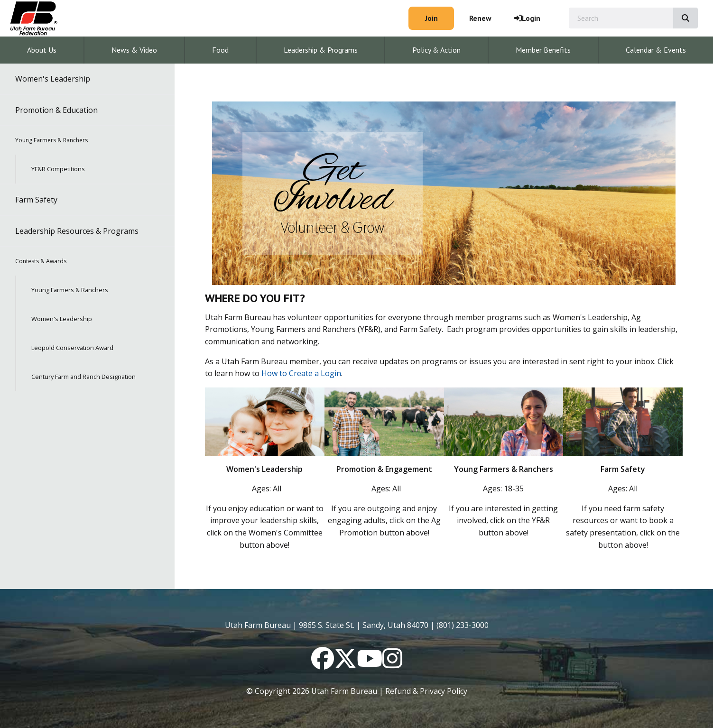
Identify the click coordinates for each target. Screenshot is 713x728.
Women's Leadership (53, 79)
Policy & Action (436, 50)
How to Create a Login (301, 373)
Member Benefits (543, 50)
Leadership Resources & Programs (77, 231)
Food (220, 50)
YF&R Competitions (58, 169)
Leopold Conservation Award (72, 348)
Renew (480, 18)
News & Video (134, 50)
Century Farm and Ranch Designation (83, 377)
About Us (42, 50)
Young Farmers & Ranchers (51, 140)
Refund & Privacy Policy (426, 691)
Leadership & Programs (321, 50)
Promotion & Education (56, 110)
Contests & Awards (41, 261)
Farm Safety (36, 200)
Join (431, 18)
